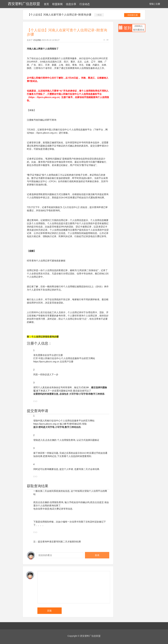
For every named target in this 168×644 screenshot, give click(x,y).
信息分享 (71, 4)
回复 (50, 611)
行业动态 (85, 4)
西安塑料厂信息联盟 (24, 4)
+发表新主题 (132, 15)
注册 (158, 4)
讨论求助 (37, 40)
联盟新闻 (57, 4)
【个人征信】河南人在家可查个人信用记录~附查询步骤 (59, 15)
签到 (128, 28)
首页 (46, 4)
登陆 (151, 4)
